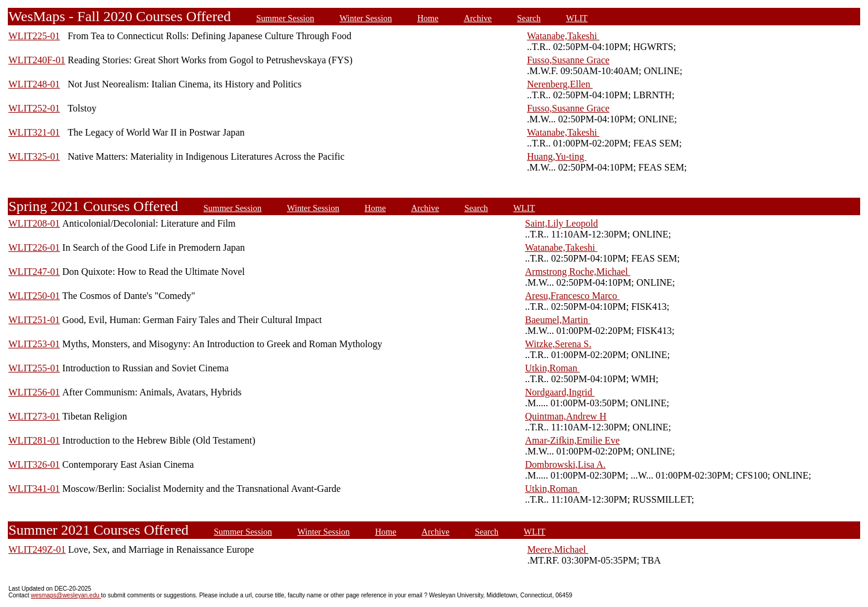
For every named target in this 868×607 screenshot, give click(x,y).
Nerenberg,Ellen (560, 84)
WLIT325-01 (34, 156)
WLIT (577, 18)
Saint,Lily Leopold (561, 223)
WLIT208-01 (34, 223)
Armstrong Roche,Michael (578, 272)
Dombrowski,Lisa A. (565, 464)
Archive (477, 18)
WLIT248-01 (34, 84)
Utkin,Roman (552, 368)
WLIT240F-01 (37, 60)
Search (529, 18)
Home (428, 18)
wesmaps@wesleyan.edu (66, 595)
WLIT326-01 (34, 464)
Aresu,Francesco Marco (572, 296)
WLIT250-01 (34, 296)
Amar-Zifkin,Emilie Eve (572, 440)
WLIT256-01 (34, 392)
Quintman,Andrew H (566, 416)
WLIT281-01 (34, 440)
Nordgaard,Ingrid (560, 392)
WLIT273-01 (34, 416)
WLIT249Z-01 (37, 549)
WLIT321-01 (34, 132)
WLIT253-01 (34, 344)
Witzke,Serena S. (558, 344)
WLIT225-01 (34, 36)
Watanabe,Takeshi (563, 36)
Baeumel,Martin (558, 320)
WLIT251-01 (34, 320)
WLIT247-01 (34, 272)
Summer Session (285, 18)
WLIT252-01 (34, 108)
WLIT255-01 (34, 368)
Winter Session (366, 18)
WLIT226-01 (34, 247)
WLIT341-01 (34, 489)
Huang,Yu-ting (557, 156)
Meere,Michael (558, 549)
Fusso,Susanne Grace (568, 60)
